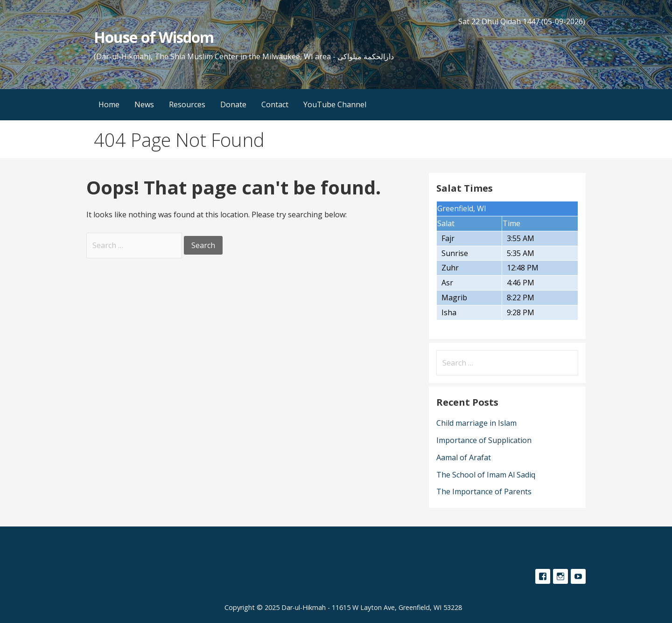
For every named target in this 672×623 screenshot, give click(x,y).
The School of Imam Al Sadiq (486, 475)
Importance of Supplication (484, 440)
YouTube (578, 576)
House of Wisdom (154, 37)
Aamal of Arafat (464, 457)
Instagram (560, 576)
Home (109, 104)
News (144, 104)
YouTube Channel (335, 104)
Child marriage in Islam (476, 423)
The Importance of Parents (484, 491)
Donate (233, 104)
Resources (187, 104)
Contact (275, 104)
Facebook (543, 576)
